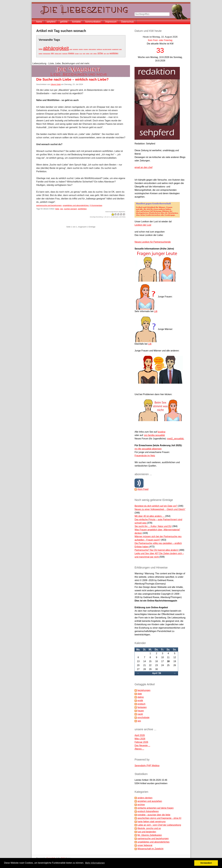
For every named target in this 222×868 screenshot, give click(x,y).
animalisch (75, 49)
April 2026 (140, 735)
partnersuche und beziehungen (49, 205)
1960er (95, 54)
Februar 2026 (141, 742)
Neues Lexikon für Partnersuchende (153, 242)
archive (141, 805)
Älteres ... (139, 749)
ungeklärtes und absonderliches (76, 205)
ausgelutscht (115, 49)
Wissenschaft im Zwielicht (150, 849)
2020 (108, 54)
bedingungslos (47, 54)
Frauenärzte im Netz (145, 456)
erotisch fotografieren (148, 811)
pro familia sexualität (154, 435)
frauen (141, 711)
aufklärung (99, 49)
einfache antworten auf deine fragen (156, 808)
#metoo (71, 53)
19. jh (81, 54)
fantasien (142, 707)
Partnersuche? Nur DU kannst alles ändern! (157, 550)
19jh (105, 54)
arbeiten (81, 49)
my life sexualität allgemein (148, 449)
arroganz (86, 49)
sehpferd (51, 22)
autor (120, 49)
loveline (162, 432)
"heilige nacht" (58, 54)
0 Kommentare (96, 205)
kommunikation (93, 22)
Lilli (156, 311)
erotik (140, 700)
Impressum (111, 22)
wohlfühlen (114, 53)
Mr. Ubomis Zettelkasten (150, 835)
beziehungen (144, 690)
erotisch (141, 704)
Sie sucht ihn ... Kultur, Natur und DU (153, 526)
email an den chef (143, 167)
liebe (41, 49)
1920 (84, 54)
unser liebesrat (145, 845)
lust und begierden (147, 832)
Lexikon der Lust (143, 225)
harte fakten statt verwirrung (151, 822)
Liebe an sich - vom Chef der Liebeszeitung (159, 825)
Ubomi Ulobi (56, 84)
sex (52, 53)
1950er (88, 54)
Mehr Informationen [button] (95, 863)
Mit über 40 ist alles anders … (150, 516)
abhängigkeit (56, 48)
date (140, 694)
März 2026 (140, 739)
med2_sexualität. (176, 439)
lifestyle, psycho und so (149, 828)
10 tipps (77, 54)
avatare (41, 54)
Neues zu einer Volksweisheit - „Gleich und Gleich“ (160, 509)
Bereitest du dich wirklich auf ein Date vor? (156, 506)
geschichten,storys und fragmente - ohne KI (159, 818)
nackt (140, 714)
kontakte (76, 22)
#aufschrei (65, 54)
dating (141, 697)
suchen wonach (71, 209)
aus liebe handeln (107, 49)
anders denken (145, 798)
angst (71, 49)
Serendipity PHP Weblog (147, 766)
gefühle (64, 22)
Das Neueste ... (142, 745)
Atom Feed (143, 489)
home (39, 22)
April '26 (157, 673)
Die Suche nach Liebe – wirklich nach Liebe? (72, 79)
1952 (91, 54)
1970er (100, 53)
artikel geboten (92, 49)
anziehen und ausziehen (150, 801)
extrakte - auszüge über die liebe (154, 815)
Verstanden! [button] (206, 863)
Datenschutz (127, 22)
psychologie (143, 717)
